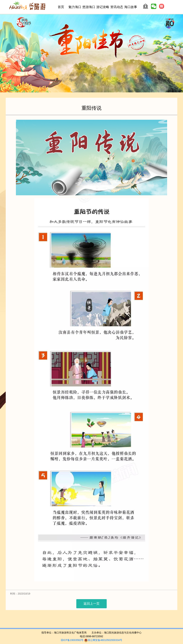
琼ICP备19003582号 (72, 640)
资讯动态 (117, 7)
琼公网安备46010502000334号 (103, 640)
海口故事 (131, 7)
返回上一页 (91, 604)
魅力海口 (75, 7)
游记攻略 (103, 7)
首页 (61, 7)
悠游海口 (89, 7)
